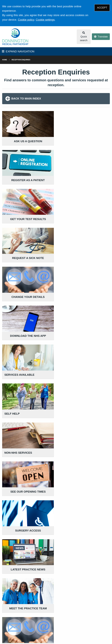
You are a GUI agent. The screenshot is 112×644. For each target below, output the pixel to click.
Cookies (58, 624)
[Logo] (15, 37)
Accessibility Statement (65, 621)
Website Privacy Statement (35, 624)
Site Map (70, 624)
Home (5, 60)
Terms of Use (28, 621)
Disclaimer (44, 621)
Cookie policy (26, 20)
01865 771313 (25, 603)
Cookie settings (45, 20)
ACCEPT (102, 8)
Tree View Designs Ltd (17, 633)
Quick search (84, 37)
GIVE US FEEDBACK (54, 596)
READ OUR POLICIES (92, 591)
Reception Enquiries (21, 60)
